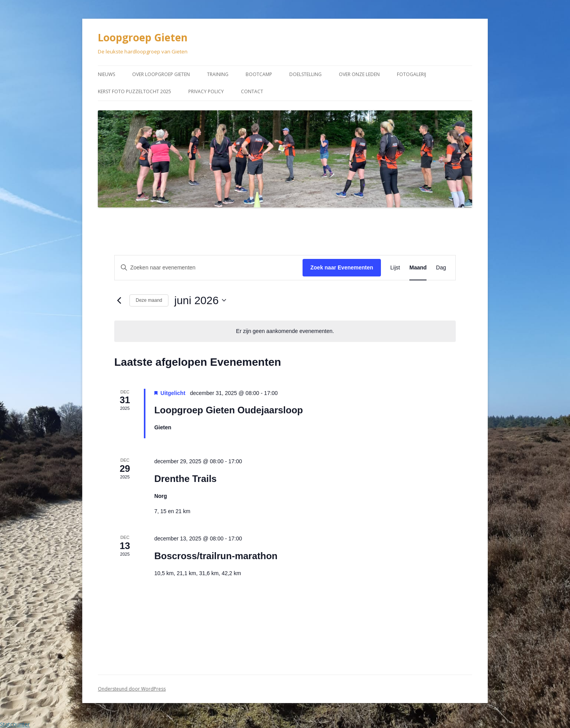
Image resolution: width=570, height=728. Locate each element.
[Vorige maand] (119, 300)
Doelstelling (305, 74)
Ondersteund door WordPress (132, 689)
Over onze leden (359, 74)
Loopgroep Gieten (143, 37)
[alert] (285, 331)
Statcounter (15, 724)
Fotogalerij (412, 74)
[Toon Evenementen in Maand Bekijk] (418, 268)
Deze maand (149, 300)
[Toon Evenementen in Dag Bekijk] (441, 268)
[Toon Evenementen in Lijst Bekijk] (395, 268)
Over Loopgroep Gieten (161, 74)
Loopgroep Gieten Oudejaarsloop (229, 410)
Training (218, 74)
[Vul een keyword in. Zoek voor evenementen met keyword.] (209, 268)
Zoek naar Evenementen (342, 267)
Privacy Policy (206, 91)
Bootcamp (259, 74)
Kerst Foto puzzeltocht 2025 (135, 91)
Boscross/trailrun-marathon (216, 556)
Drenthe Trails (186, 479)
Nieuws (106, 74)
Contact (252, 91)
